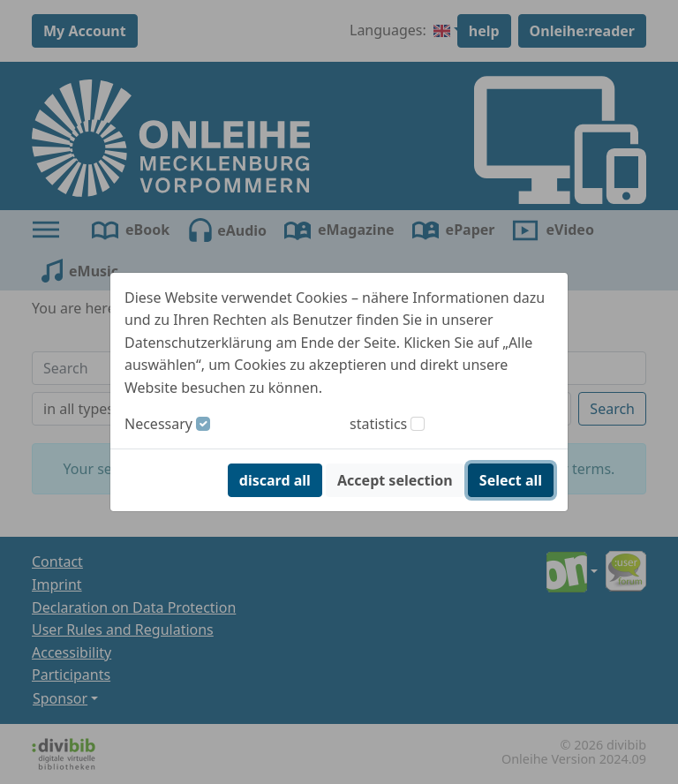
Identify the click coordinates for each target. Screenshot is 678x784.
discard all (275, 480)
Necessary (158, 424)
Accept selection (395, 480)
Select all (511, 480)
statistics (378, 424)
